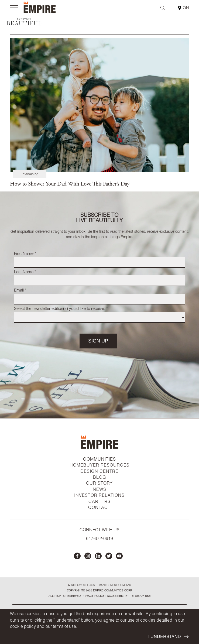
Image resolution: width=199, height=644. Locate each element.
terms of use (64, 627)
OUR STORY (99, 484)
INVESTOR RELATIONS (99, 496)
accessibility (117, 596)
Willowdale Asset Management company (101, 585)
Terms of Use (140, 596)
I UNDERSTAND (168, 637)
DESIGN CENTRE (99, 472)
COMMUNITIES (100, 460)
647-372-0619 (100, 539)
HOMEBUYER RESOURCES (100, 466)
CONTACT (99, 508)
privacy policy (93, 596)
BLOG (100, 478)
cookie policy (23, 627)
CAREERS (100, 502)
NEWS (100, 490)
